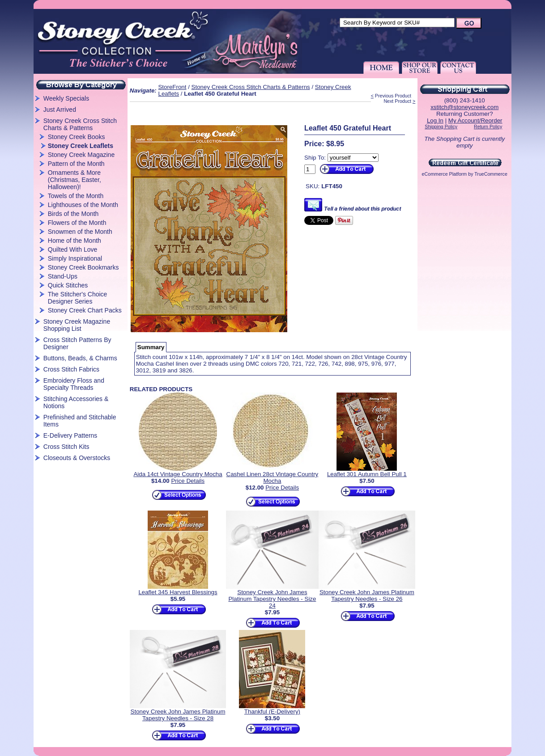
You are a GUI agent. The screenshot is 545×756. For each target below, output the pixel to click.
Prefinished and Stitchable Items (80, 421)
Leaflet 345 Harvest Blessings (178, 592)
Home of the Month (75, 241)
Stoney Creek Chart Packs (85, 310)
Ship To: (315, 158)
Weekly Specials (66, 98)
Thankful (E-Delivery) (272, 712)
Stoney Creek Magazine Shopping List (77, 325)
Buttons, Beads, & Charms (80, 358)
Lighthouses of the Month (83, 205)
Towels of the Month (76, 196)
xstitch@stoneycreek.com (464, 107)
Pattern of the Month (76, 164)
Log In (435, 120)
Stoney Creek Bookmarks (83, 267)
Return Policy (488, 127)
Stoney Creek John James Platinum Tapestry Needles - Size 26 (367, 596)
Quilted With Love (73, 249)
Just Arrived (60, 110)
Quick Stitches (68, 285)
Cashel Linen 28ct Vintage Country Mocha (272, 477)
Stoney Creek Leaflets (81, 146)
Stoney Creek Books (77, 137)
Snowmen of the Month (80, 232)
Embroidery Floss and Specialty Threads (74, 384)
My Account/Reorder (475, 120)
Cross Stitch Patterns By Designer (77, 343)
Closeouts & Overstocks (77, 458)
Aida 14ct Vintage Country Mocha (178, 474)
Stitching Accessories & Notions (76, 402)
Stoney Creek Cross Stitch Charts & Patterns (80, 124)
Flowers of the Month (77, 223)
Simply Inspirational (75, 258)
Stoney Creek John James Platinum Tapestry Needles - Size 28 (178, 715)
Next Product (397, 101)
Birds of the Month (73, 214)
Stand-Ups (63, 276)
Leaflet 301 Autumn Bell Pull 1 (367, 474)
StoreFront (172, 87)
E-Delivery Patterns (70, 435)
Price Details (188, 481)
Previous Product (393, 96)
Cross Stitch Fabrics (71, 369)
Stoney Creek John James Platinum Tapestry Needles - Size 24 (272, 599)
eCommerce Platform (445, 174)
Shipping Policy (441, 127)
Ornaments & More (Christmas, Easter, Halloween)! (75, 180)
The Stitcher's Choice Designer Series (78, 298)
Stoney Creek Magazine (81, 155)
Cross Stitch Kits (66, 447)
